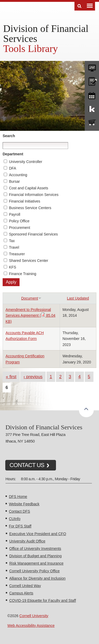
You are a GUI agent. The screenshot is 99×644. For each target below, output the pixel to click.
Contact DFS (20, 511)
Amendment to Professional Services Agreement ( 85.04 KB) (30, 316)
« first (11, 377)
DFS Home (18, 497)
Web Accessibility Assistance (31, 626)
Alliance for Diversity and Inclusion (37, 578)
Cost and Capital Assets (29, 188)
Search (9, 136)
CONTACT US (27, 465)
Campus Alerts (21, 593)
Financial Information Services (34, 195)
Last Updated (78, 298)
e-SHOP (92, 123)
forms (92, 67)
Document (31, 298)
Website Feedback (24, 504)
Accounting (18, 175)
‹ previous (33, 377)
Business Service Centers (30, 208)
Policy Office (19, 221)
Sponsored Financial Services (33, 234)
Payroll (15, 214)
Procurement (20, 228)
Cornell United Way (25, 586)
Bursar (14, 181)
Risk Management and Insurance (36, 563)
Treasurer (17, 254)
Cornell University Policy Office (34, 571)
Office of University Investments (35, 549)
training (92, 95)
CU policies (92, 81)
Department (13, 154)
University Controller (26, 162)
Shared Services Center (29, 261)
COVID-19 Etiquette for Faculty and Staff (43, 600)
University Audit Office (27, 541)
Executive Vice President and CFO (38, 534)
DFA (13, 168)
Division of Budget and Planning (35, 556)
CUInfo (15, 519)
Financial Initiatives (25, 201)
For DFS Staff (20, 526)
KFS (13, 267)
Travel (14, 247)
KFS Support (92, 109)
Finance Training (23, 274)
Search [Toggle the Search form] (79, 6)
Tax (12, 241)
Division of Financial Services (46, 33)
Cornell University (34, 616)
